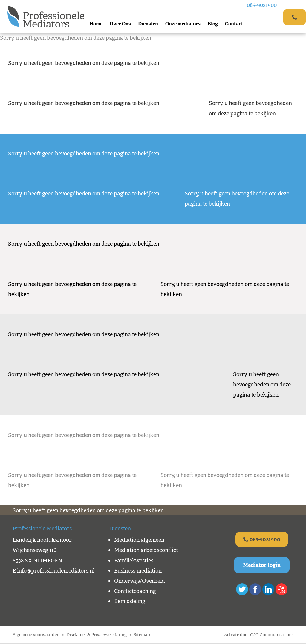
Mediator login (262, 565)
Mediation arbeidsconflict (146, 550)
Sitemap (142, 635)
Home (97, 24)
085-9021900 (263, 5)
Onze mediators (184, 24)
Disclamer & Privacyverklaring (97, 635)
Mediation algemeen (139, 540)
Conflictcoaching (135, 591)
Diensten (149, 24)
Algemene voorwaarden (36, 635)
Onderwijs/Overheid (140, 581)
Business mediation (138, 571)
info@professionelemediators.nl (56, 571)
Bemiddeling (130, 601)
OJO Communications (271, 635)
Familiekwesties (134, 561)
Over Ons (121, 24)
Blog (214, 24)
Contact (235, 24)
